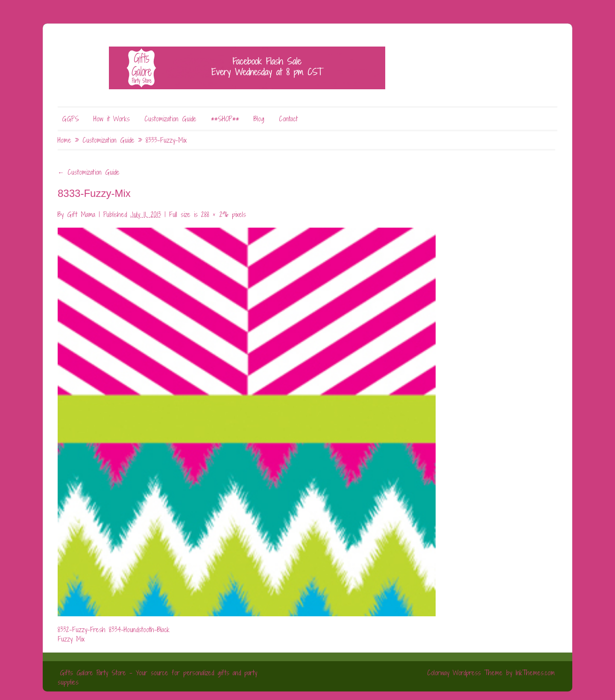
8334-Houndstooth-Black (139, 630)
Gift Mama (81, 214)
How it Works (112, 119)
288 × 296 (215, 214)
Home (64, 140)
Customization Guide (170, 119)
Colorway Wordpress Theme (465, 673)
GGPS (70, 119)
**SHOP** (225, 119)
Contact (288, 119)
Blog (259, 119)
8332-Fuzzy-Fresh (82, 630)
